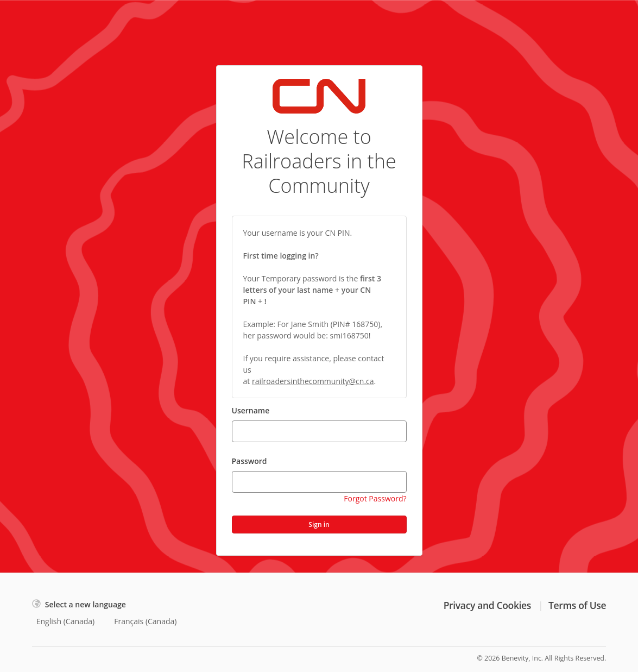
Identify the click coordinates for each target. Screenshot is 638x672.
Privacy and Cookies (487, 605)
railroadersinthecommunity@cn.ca (313, 381)
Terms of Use (577, 605)
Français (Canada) (145, 621)
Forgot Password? (375, 498)
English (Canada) (66, 621)
